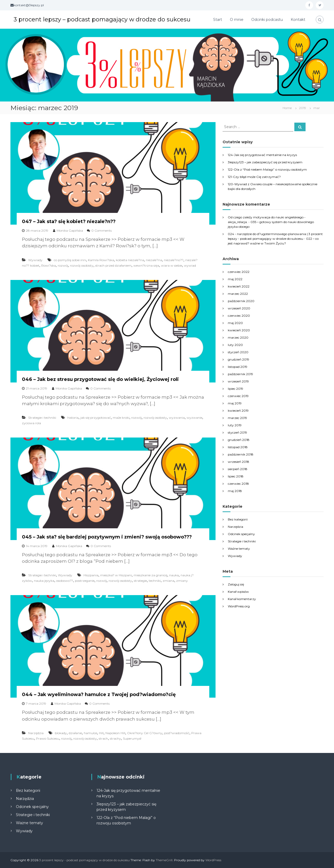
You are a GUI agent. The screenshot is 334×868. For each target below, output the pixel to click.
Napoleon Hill (115, 733)
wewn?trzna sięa (146, 265)
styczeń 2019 (237, 432)
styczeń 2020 (238, 352)
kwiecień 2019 (238, 411)
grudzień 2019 (238, 359)
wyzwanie (194, 418)
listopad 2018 (238, 447)
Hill (101, 733)
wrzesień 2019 (238, 381)
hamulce (90, 733)
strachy (115, 738)
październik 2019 (240, 374)
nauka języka (44, 581)
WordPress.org (239, 606)
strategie (140, 581)
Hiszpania (91, 575)
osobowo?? (65, 581)
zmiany (182, 581)
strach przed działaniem (113, 265)
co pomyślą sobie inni (70, 260)
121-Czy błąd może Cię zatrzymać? (254, 177)
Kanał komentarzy (242, 599)
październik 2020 (241, 301)
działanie (75, 733)
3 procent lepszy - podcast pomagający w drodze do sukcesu (84, 860)
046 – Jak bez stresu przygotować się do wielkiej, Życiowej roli (100, 379)
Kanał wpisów (238, 592)
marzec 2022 (238, 294)
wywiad (190, 265)
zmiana (168, 581)
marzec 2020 (238, 337)
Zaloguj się (236, 584)
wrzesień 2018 (238, 462)
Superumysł (132, 738)
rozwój (63, 265)
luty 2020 (235, 345)
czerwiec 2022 (239, 272)
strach (103, 738)
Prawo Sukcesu (48, 738)
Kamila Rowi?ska (101, 260)
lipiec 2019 (235, 389)
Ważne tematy (239, 549)
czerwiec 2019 (238, 396)
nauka (174, 575)
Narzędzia (36, 733)
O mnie (237, 20)
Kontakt (298, 20)
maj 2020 (235, 323)
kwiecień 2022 (239, 286)
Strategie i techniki (42, 418)
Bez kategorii (238, 519)
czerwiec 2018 (238, 484)
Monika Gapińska (70, 231)
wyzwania (177, 418)
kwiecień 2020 (239, 330)
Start (218, 20)
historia (73, 418)
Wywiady (35, 260)
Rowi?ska (49, 265)
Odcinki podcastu (267, 20)
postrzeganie (85, 581)
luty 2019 (235, 425)
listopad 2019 (238, 367)
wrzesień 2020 (239, 308)
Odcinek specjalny (241, 534)
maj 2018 (235, 491)
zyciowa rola (31, 423)
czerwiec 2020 (239, 316)
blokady (61, 733)
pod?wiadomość (177, 733)
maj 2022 (235, 279)
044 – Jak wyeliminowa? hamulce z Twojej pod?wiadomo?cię (99, 695)
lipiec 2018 (236, 476)
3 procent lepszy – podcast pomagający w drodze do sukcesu (102, 19)
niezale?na (154, 260)
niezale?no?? (174, 260)
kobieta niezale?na (130, 260)
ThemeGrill (164, 860)
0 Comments (102, 231)
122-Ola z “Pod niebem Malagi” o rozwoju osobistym (267, 169)
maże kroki (121, 418)
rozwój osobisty (82, 265)
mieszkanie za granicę (150, 575)
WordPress (213, 860)
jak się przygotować (96, 418)
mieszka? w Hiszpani (116, 575)
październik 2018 (241, 454)
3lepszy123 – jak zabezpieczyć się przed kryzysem (265, 162)
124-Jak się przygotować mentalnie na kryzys (262, 155)
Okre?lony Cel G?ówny (145, 733)
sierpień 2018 (238, 469)
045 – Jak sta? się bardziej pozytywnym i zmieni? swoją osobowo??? (107, 537)
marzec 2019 (237, 418)
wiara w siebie (172, 265)
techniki (155, 581)
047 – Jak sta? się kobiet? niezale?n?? (69, 222)
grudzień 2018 (239, 440)
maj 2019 (235, 403)
